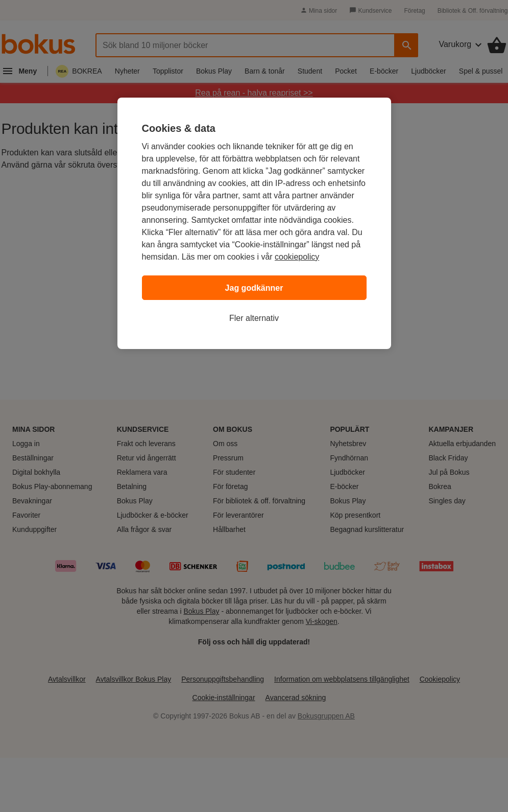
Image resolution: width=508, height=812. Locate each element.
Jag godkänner (254, 288)
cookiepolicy (297, 257)
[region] (254, 223)
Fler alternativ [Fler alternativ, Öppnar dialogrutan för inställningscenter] (254, 318)
